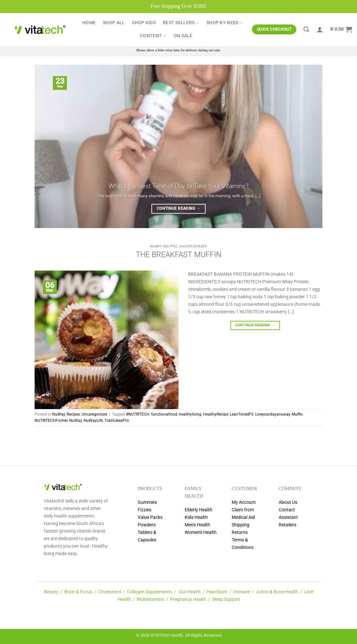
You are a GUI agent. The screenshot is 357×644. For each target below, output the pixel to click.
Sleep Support (226, 599)
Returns (240, 532)
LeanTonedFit (242, 414)
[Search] (306, 30)
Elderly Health (199, 510)
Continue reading (178, 209)
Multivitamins (150, 599)
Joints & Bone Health (277, 592)
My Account (244, 502)
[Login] (320, 29)
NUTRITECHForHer (51, 421)
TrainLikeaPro (117, 421)
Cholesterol (110, 592)
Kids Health (196, 517)
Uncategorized (193, 246)
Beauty (51, 592)
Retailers (287, 525)
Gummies (147, 502)
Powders (147, 525)
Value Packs (150, 517)
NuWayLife (93, 421)
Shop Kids (144, 23)
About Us (288, 502)
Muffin (297, 414)
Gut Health (190, 592)
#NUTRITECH (138, 414)
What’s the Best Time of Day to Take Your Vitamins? (179, 186)
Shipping (241, 525)
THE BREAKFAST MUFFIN (178, 255)
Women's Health (201, 532)
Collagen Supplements (149, 592)
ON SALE (183, 36)
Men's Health (197, 525)
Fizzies (145, 510)
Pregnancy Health (188, 599)
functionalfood (164, 414)
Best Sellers (181, 23)
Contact (287, 510)
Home (89, 23)
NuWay (156, 246)
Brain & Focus (78, 592)
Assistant (288, 517)
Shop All (114, 23)
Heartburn (217, 592)
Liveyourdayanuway (273, 414)
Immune (242, 592)
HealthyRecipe (216, 414)
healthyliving (190, 414)
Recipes (170, 246)
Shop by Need (225, 23)
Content (153, 36)
